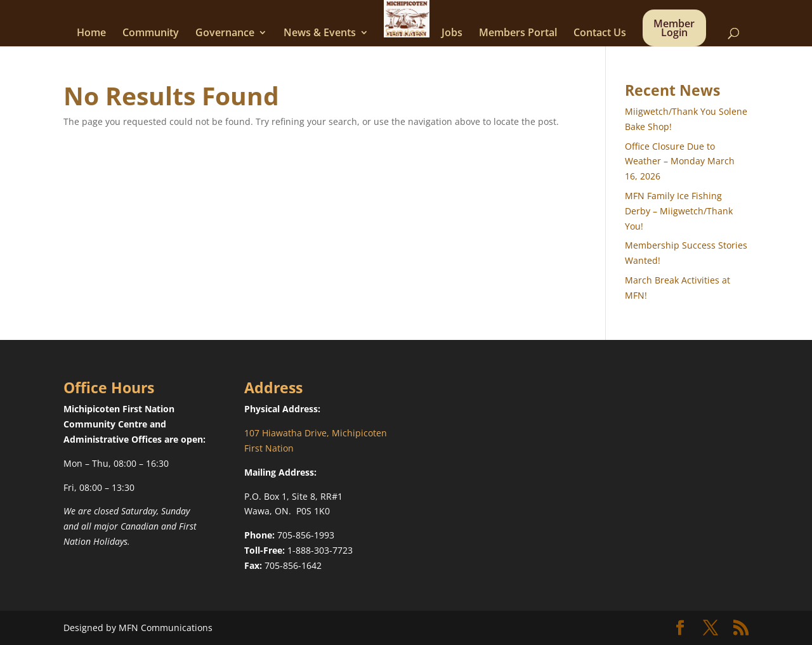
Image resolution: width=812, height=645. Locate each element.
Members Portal (518, 34)
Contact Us (600, 34)
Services (405, 34)
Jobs (452, 34)
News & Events (320, 34)
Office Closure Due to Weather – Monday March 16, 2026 (680, 161)
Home (91, 34)
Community (151, 34)
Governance (225, 34)
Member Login (674, 29)
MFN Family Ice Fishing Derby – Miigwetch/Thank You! (679, 211)
